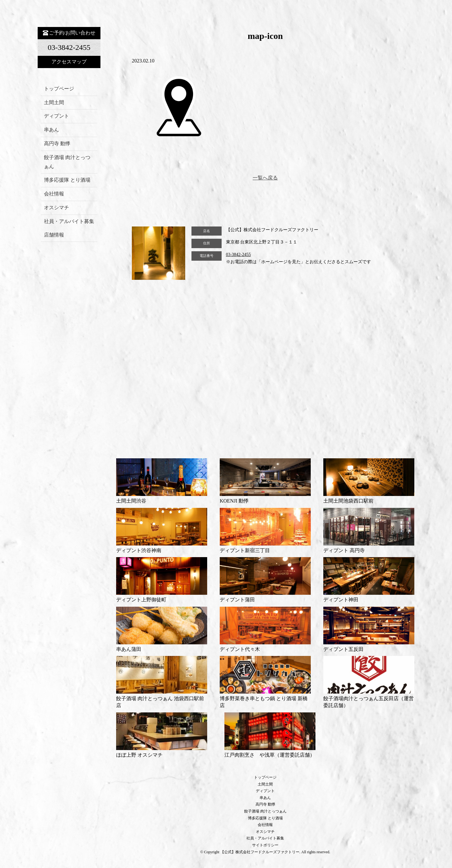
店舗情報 (54, 235)
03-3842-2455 (238, 255)
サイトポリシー (265, 845)
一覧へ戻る (265, 178)
